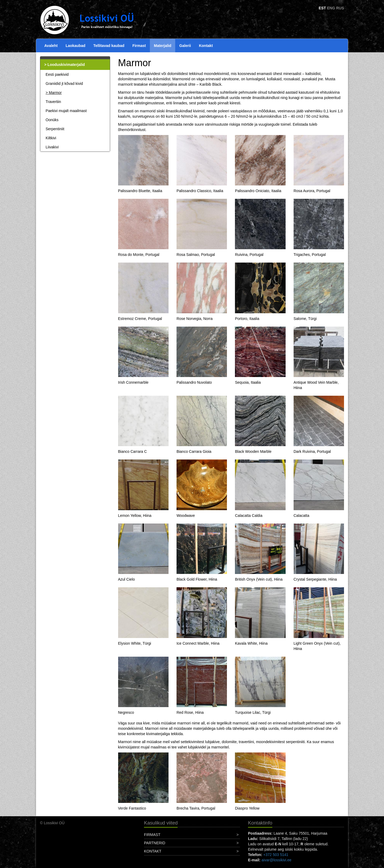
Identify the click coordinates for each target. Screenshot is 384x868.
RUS (340, 8)
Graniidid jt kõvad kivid (64, 84)
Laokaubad (75, 46)
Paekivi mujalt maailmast (66, 111)
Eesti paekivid (57, 74)
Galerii (185, 46)
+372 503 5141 (276, 855)
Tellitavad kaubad (109, 46)
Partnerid (155, 843)
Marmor (55, 93)
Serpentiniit (55, 129)
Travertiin (53, 102)
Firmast (139, 46)
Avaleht (51, 46)
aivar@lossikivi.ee (277, 860)
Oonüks (52, 120)
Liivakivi (52, 147)
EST (322, 8)
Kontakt (206, 46)
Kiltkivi (51, 138)
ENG (331, 8)
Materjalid (163, 46)
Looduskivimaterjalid (66, 65)
